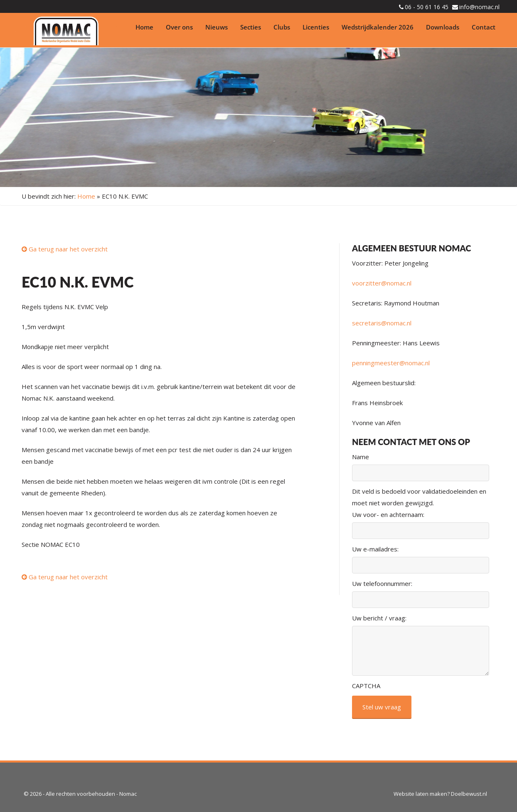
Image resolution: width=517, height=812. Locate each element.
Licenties (316, 27)
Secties (251, 27)
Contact (484, 27)
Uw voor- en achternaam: (388, 514)
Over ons (179, 27)
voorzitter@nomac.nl (382, 283)
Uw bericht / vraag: (379, 618)
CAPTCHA (366, 686)
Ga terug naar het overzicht (65, 249)
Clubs (282, 27)
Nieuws (217, 27)
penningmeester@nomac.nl (391, 363)
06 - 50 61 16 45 (427, 7)
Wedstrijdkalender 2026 (378, 27)
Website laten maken (420, 794)
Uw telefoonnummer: (382, 583)
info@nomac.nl (479, 7)
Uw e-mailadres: (375, 549)
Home (144, 27)
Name (361, 457)
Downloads (443, 27)
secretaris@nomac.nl (382, 323)
